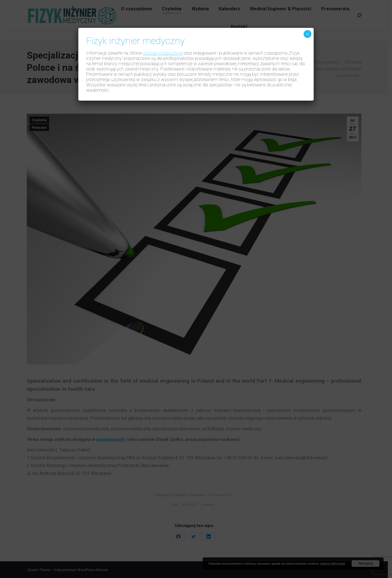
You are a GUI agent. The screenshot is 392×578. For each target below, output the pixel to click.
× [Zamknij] (307, 34)
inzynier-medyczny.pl (163, 53)
